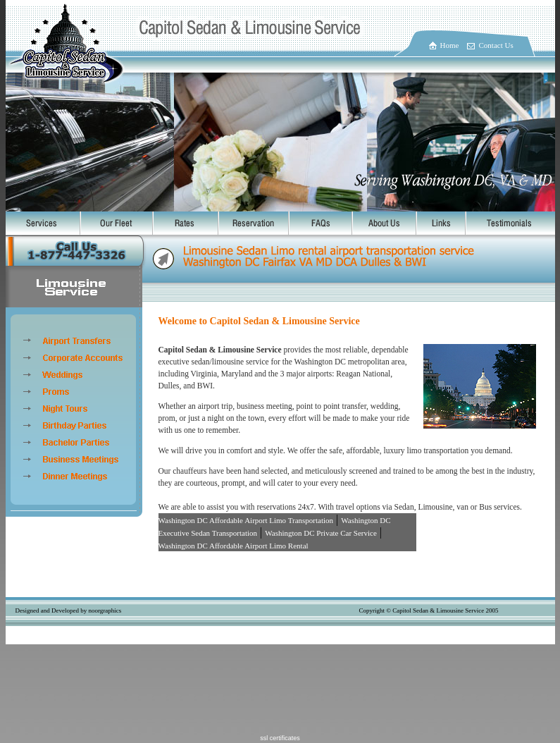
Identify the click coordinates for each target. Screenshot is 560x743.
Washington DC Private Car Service (321, 533)
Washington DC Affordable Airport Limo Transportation (246, 520)
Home (450, 45)
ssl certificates (280, 738)
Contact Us (496, 45)
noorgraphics (105, 610)
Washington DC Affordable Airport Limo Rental (234, 546)
